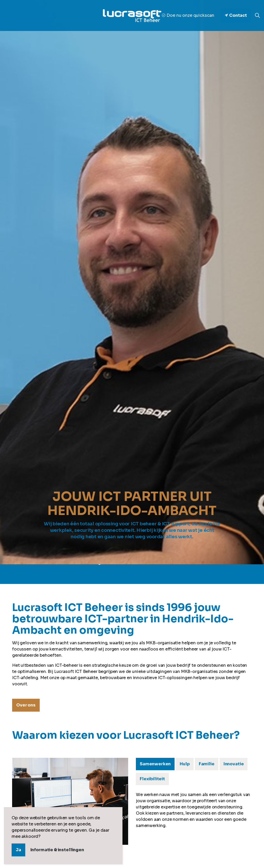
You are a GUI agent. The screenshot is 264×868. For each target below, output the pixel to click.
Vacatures (199, 572)
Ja (18, 850)
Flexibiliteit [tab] (152, 779)
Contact (236, 15)
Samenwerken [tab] (155, 764)
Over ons (118, 572)
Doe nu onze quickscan (188, 15)
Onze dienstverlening (77, 572)
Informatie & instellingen (57, 850)
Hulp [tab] (185, 764)
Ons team (146, 572)
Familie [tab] (207, 764)
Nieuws (172, 572)
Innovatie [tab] (234, 764)
